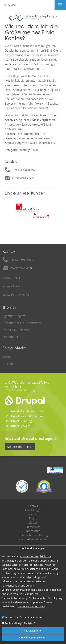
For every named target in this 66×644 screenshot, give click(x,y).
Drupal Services (20, 426)
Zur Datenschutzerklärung (32, 607)
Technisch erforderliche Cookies (23, 617)
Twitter (7, 357)
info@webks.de (22, 178)
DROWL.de (15, 382)
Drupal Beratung (21, 421)
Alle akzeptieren (33, 631)
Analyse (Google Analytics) (20, 623)
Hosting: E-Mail (29, 150)
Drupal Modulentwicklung (27, 411)
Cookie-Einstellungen (33, 549)
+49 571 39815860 (24, 170)
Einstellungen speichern (33, 638)
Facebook (9, 364)
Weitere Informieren (20, 447)
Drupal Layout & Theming (27, 416)
